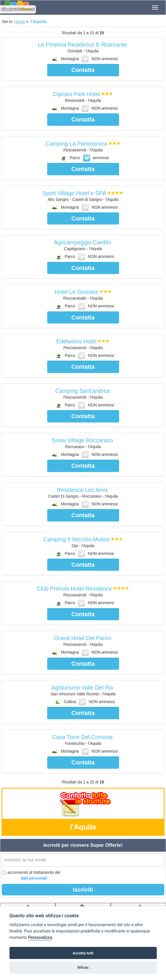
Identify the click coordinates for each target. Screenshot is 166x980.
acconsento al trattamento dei (31, 876)
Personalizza (40, 938)
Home (20, 22)
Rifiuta (83, 967)
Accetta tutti (83, 953)
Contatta (83, 70)
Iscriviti (83, 890)
